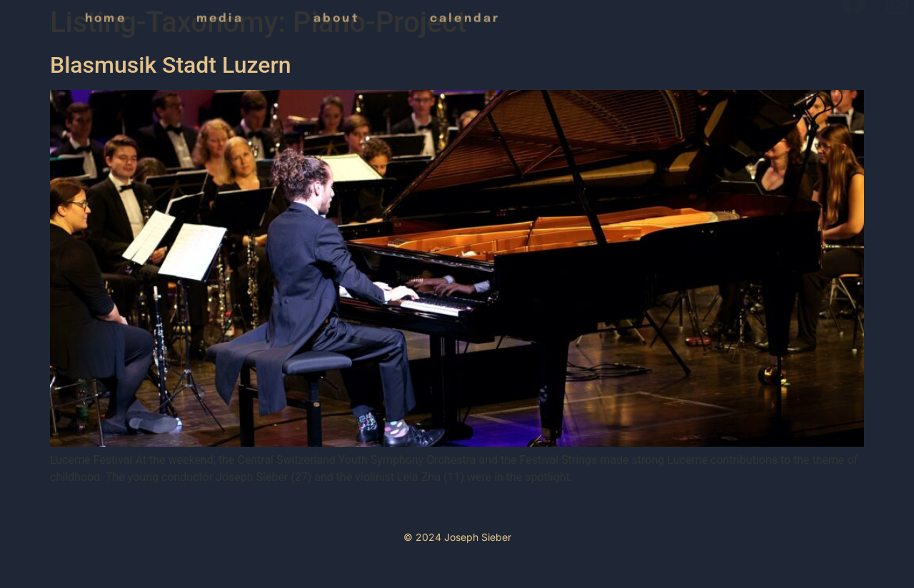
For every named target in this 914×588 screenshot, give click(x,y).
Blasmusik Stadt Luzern (171, 65)
